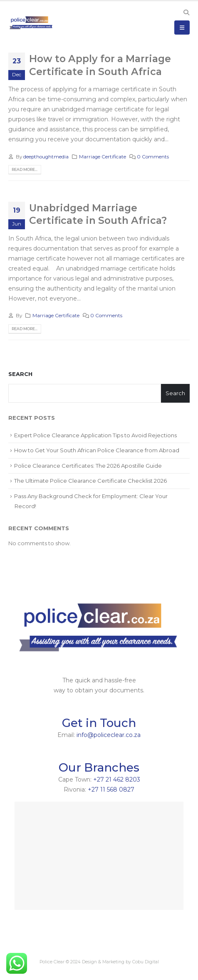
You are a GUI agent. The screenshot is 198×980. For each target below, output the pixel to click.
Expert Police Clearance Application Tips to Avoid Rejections (95, 435)
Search (20, 374)
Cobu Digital (146, 962)
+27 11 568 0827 (111, 790)
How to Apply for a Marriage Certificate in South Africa (100, 65)
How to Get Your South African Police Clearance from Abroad (97, 450)
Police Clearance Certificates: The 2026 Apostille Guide (88, 466)
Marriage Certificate (103, 157)
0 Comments (153, 157)
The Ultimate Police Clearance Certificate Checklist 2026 (90, 481)
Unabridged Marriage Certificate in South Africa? (98, 214)
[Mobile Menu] (182, 28)
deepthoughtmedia (46, 157)
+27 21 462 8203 (117, 779)
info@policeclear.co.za (109, 735)
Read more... (25, 169)
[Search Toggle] (186, 13)
